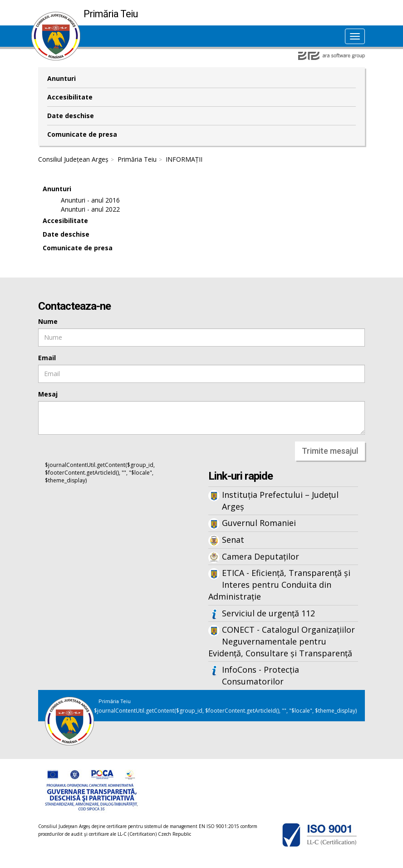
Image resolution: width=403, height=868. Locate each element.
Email (47, 358)
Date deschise (71, 116)
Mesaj (48, 394)
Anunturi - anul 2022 (90, 209)
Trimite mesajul (330, 451)
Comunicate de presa (82, 134)
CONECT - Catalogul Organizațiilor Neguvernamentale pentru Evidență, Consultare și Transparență (282, 641)
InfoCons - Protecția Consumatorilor (260, 675)
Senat (233, 540)
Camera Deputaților (260, 556)
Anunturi (61, 78)
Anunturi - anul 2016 (90, 200)
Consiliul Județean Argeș (73, 159)
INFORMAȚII (184, 159)
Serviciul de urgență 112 (268, 613)
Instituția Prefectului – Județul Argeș (280, 501)
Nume (48, 321)
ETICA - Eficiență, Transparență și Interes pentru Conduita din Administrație (279, 584)
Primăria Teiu (137, 159)
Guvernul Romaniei (259, 523)
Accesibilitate (70, 97)
